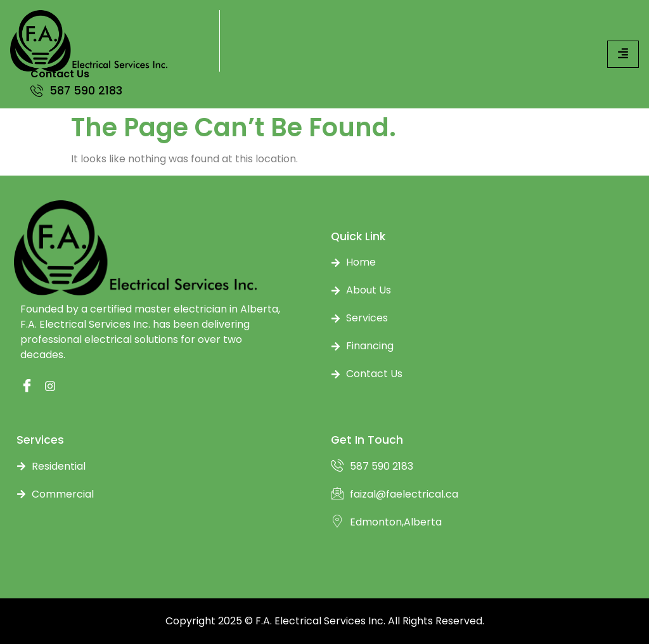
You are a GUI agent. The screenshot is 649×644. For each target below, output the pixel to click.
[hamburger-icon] (623, 54)
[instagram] (48, 387)
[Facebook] (23, 387)
